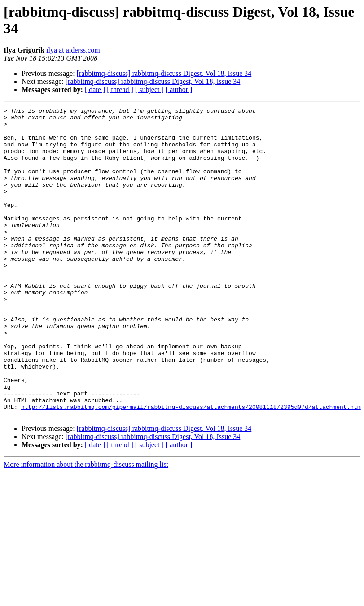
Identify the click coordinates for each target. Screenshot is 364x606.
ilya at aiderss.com (73, 50)
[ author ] (179, 90)
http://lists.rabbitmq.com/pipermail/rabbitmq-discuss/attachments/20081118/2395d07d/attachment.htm (191, 467)
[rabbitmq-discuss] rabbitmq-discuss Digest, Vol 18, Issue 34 (164, 73)
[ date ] (95, 90)
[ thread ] (120, 90)
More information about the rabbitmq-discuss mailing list (86, 525)
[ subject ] (149, 90)
